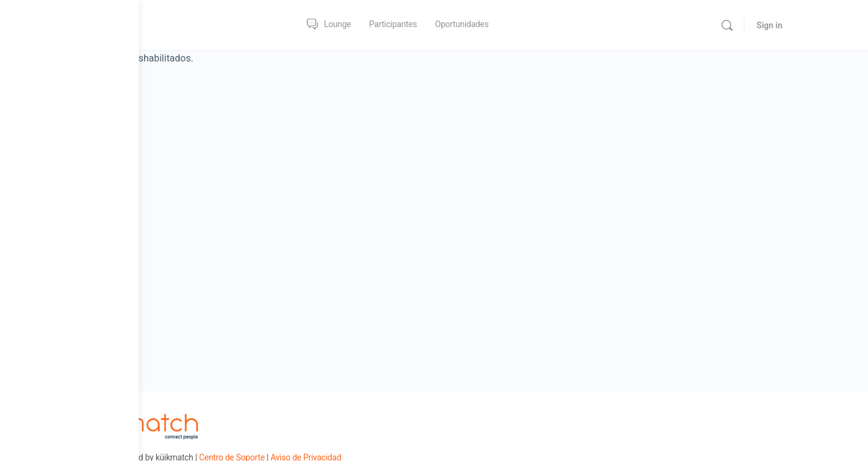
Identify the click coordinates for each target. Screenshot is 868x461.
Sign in (824, 25)
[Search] (781, 25)
